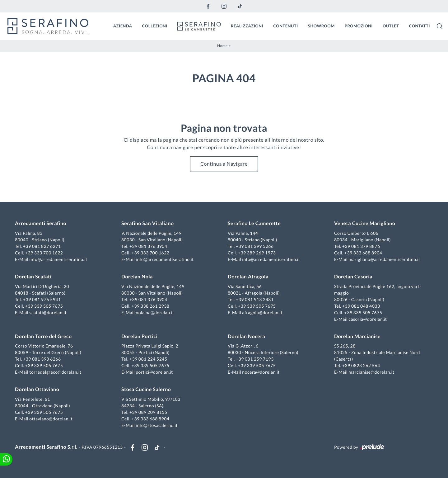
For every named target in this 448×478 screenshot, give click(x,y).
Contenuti (286, 26)
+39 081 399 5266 (255, 246)
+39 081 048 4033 (361, 306)
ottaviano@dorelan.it (51, 419)
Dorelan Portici (139, 336)
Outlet (391, 26)
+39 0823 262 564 (361, 365)
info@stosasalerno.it (157, 425)
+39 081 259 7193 (255, 359)
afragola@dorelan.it (262, 312)
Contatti (419, 26)
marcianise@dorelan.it (371, 372)
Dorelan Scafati (33, 277)
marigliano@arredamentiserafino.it (384, 259)
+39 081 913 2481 (255, 299)
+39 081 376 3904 (148, 246)
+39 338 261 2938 (151, 306)
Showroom (321, 26)
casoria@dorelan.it (368, 319)
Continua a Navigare (224, 164)
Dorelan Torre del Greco (43, 336)
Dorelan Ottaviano (37, 389)
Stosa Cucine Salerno (146, 389)
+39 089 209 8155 (148, 412)
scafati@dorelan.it (48, 312)
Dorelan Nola (137, 277)
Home (222, 46)
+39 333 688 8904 (363, 253)
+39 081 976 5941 (42, 299)
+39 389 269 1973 (257, 253)
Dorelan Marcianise (357, 336)
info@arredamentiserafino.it (58, 259)
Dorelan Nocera (246, 336)
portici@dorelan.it (154, 372)
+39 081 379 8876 (361, 246)
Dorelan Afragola (248, 277)
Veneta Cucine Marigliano (365, 223)
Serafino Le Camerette (254, 223)
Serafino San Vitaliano (148, 223)
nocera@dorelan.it (261, 372)
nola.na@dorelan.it (155, 312)
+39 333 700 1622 (44, 253)
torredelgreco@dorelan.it (55, 372)
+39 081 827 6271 (42, 246)
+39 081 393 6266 (42, 359)
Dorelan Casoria (353, 277)
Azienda (123, 26)
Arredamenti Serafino (41, 223)
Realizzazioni (247, 26)
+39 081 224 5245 (148, 359)
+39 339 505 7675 (44, 306)
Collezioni (155, 26)
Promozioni (359, 26)
